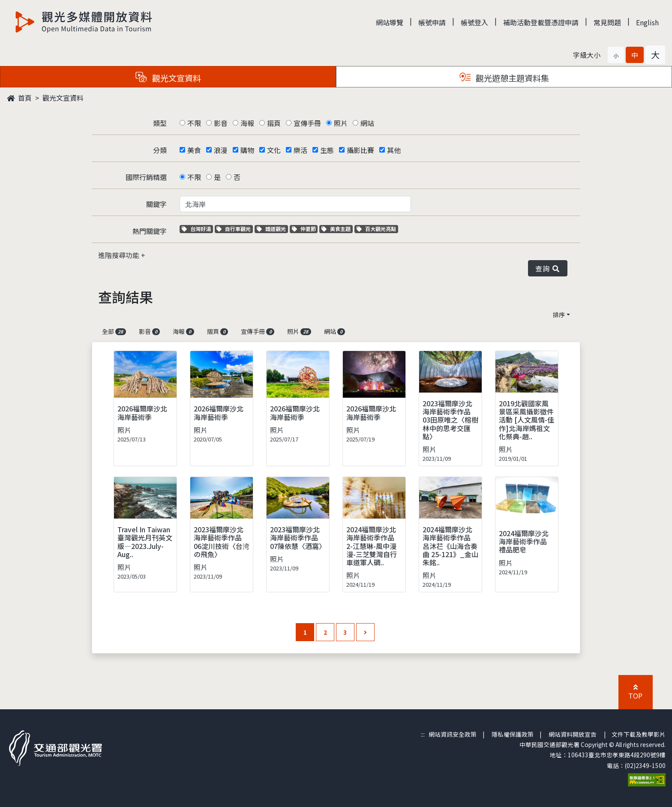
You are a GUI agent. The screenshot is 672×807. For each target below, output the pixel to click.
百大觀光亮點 (376, 229)
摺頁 (274, 123)
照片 (341, 123)
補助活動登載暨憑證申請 (541, 22)
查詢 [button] (548, 268)
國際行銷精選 (146, 177)
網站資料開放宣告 (573, 734)
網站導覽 (390, 22)
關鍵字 (156, 204)
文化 (274, 150)
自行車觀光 (234, 229)
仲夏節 (305, 229)
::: (423, 734)
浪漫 (221, 150)
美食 (194, 150)
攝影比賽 (360, 150)
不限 (194, 123)
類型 (160, 123)
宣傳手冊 (307, 123)
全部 (114, 331)
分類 (160, 150)
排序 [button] (559, 315)
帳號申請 (432, 22)
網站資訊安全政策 (453, 734)
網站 (367, 123)
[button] (616, 55)
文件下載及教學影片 (639, 734)
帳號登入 (474, 22)
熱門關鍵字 (150, 231)
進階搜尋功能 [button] (120, 255)
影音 (221, 123)
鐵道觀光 (272, 229)
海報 (247, 123)
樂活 (300, 150)
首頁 (19, 98)
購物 (247, 150)
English (647, 22)
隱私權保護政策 (513, 734)
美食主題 (337, 229)
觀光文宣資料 (63, 98)
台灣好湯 (197, 229)
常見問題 (607, 22)
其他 (394, 150)
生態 (327, 150)
